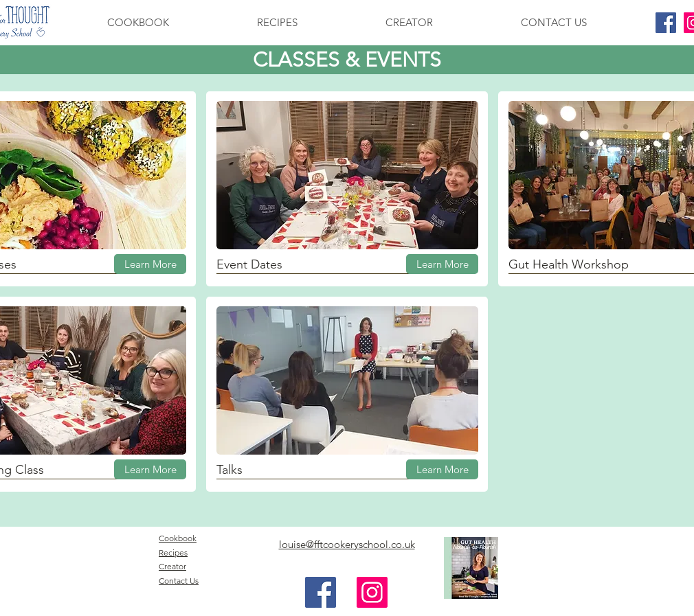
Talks (230, 470)
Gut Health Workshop (569, 264)
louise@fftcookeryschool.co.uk (347, 544)
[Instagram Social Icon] (372, 592)
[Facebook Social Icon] (666, 23)
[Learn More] (150, 264)
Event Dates (249, 264)
